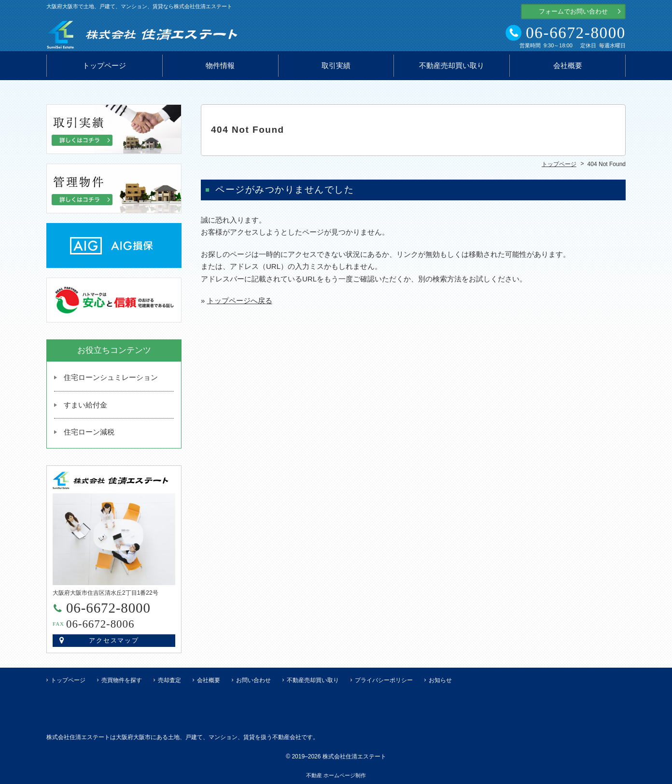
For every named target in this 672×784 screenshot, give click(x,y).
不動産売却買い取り (452, 66)
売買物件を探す (122, 680)
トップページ (104, 66)
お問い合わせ (253, 680)
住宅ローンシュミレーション (111, 377)
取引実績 (336, 66)
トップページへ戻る (240, 301)
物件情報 (220, 66)
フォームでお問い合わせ (573, 11)
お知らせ (440, 680)
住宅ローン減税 (89, 432)
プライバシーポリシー (384, 680)
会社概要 (568, 66)
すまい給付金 (85, 405)
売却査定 (169, 680)
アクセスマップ (114, 640)
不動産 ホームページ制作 (336, 775)
